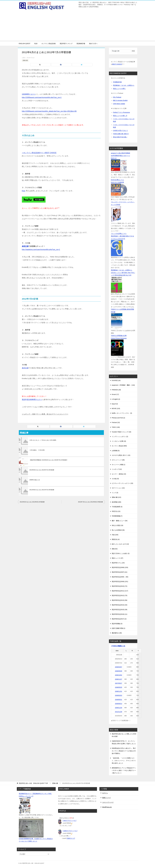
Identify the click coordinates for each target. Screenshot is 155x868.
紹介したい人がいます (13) (120, 544)
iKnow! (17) (115, 394)
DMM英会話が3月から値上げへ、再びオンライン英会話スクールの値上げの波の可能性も (124, 751)
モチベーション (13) (118, 488)
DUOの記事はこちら (117, 180)
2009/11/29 (119, 708)
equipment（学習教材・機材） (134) (123, 385)
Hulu (24, 191)
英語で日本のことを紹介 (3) (121, 553)
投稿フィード (107, 798)
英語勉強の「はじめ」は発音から (124, 85)
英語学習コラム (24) (118, 563)
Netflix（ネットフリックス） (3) (122, 413)
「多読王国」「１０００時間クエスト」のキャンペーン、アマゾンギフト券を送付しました (124, 761)
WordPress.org (107, 807)
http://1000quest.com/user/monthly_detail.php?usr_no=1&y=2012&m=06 (49, 111)
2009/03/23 (119, 695)
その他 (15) (115, 479)
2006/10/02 (119, 675)
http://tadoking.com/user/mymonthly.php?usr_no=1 (41, 249)
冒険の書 (25, 60)
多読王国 (25, 246)
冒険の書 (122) (116, 497)
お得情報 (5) (116, 451)
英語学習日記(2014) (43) (120, 605)
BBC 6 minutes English (120, 100)
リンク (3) (115, 493)
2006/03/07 (119, 667)
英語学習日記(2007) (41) (120, 572)
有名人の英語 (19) (117, 525)
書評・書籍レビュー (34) (120, 521)
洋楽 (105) (115, 535)
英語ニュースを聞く (119, 89)
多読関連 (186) (116, 502)
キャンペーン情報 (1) (119, 465)
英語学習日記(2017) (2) (119, 619)
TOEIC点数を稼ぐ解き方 (121, 134)
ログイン (105, 793)
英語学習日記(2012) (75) (120, 595)
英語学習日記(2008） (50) (120, 577)
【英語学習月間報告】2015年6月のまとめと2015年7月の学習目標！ (49, 460)
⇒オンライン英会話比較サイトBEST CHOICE (39, 153)
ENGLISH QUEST (25, 44)
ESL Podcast (117, 97)
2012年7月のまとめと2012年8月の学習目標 (90, 502)
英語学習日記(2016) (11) (120, 614)
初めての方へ (93, 44)
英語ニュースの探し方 (120, 116)
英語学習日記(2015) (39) (120, 610)
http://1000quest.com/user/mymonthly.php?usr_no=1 (42, 97)
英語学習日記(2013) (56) (120, 600)
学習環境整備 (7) (117, 516)
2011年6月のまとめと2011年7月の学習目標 (42, 490)
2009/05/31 (119, 700)
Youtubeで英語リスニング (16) (121, 432)
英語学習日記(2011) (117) (120, 591)
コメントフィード (108, 802)
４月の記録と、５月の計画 (37, 450)
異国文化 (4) (116, 539)
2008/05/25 (119, 687)
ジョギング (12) (117, 469)
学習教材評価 (117, 82)
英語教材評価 (81, 44)
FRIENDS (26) (116, 390)
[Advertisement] (78, 26)
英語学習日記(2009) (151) (120, 582)
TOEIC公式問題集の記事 (119, 336)
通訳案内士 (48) (117, 633)
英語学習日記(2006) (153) (120, 567)
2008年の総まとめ (35, 480)
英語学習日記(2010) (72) (120, 586)
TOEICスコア (71, 838)
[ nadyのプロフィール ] (70, 831)
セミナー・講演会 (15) (119, 474)
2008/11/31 (119, 691)
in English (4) (116, 399)
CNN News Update (119, 104)
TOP (34, 783)
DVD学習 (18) (116, 380)
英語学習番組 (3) (117, 624)
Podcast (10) (116, 422)
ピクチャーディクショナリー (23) (122, 483)
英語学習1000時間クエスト (32, 400)
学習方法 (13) (116, 511)
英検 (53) (115, 549)
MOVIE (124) (116, 408)
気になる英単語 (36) (118, 530)
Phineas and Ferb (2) (118, 418)
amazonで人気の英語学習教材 (121, 153)
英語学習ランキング (66, 44)
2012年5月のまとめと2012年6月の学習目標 (32, 502)
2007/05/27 (119, 683)
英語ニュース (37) (117, 558)
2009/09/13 (119, 704)
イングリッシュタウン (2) (120, 437)
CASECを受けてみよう (120, 130)
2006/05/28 (119, 671)
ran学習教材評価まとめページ (120, 156)
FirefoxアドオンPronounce (122, 112)
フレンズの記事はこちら (119, 234)
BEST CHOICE (117, 64)
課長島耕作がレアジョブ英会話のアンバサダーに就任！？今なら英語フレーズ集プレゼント (124, 770)
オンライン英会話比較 (49, 44)
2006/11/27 (119, 679)
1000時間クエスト (29, 94)
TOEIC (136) (116, 427)
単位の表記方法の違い (120, 137)
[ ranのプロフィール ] (70, 821)
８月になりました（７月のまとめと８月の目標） (43, 440)
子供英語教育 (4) (117, 507)
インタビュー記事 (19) (119, 441)
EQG (36, 44)
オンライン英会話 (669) (119, 446)
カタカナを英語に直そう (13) (121, 455)
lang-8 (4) (115, 404)
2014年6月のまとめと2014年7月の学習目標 (42, 470)
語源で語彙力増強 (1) (119, 628)
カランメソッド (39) (118, 460)
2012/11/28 (119, 712)
